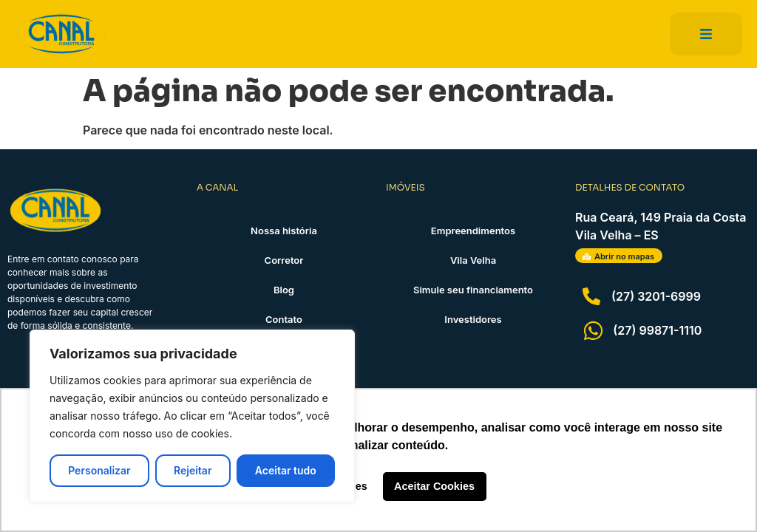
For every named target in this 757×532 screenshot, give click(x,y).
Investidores (473, 319)
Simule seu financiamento (473, 290)
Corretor (284, 260)
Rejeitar (193, 470)
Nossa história (284, 231)
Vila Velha (473, 260)
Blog (284, 290)
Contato (284, 319)
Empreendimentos (473, 231)
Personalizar (99, 470)
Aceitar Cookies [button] (434, 486)
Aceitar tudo (286, 470)
